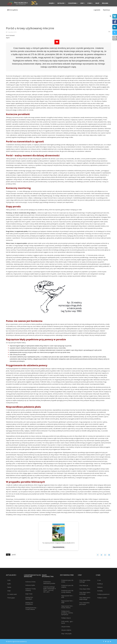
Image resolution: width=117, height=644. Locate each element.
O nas (90, 3)
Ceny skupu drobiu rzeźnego (85, 581)
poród (14, 555)
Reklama (105, 3)
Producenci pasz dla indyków (67, 586)
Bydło (9, 584)
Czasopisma (72, 3)
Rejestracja (106, 10)
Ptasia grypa (11, 598)
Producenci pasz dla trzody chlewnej (67, 591)
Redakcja (100, 584)
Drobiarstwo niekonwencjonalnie (49, 583)
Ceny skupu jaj (84, 585)
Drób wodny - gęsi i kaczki (67, 622)
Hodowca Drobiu (30, 582)
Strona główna (13, 10)
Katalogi (61, 3)
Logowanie (97, 10)
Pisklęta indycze (66, 618)
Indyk (9, 591)
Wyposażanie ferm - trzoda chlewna (67, 607)
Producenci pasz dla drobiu (67, 581)
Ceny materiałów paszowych (84, 604)
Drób (9, 580)
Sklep (97, 3)
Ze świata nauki (12, 594)
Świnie (9, 587)
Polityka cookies (102, 598)
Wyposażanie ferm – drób (67, 597)
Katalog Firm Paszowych (29, 598)
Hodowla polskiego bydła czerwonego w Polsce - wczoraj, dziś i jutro (50, 589)
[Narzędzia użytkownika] (110, 32)
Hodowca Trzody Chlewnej (30, 590)
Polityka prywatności (103, 594)
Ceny (82, 3)
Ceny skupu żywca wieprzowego (85, 598)
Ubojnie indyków (66, 630)
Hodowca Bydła (30, 585)
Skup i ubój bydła (66, 634)
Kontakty (100, 591)
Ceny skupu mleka (85, 589)
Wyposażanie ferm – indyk (67, 602)
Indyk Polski (29, 594)
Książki (51, 3)
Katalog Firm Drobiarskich (29, 603)
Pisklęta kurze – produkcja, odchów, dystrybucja (67, 613)
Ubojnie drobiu (66, 627)
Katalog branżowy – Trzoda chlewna (31, 608)
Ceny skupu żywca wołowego (85, 593)
